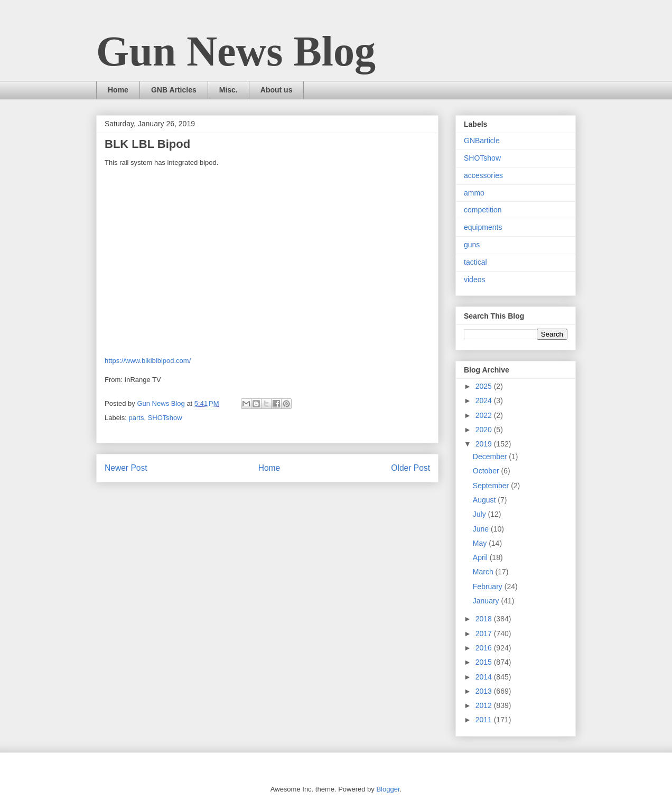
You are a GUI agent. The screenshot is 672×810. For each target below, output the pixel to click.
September (492, 486)
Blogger (388, 789)
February (489, 586)
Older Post (410, 468)
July (480, 514)
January (487, 601)
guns (472, 245)
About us (277, 90)
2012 (485, 705)
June (482, 529)
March (484, 572)
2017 (485, 634)
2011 (485, 720)
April (481, 557)
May (481, 543)
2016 (485, 648)
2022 (485, 415)
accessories (483, 175)
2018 (485, 619)
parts (137, 418)
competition (483, 210)
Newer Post (126, 468)
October (487, 471)
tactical (475, 262)
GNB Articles (174, 90)
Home (118, 90)
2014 (485, 677)
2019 (485, 444)
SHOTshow (165, 418)
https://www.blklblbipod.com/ (148, 361)
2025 (485, 386)
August (485, 500)
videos (474, 280)
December (491, 457)
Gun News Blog (236, 51)
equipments (483, 227)
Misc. (228, 90)
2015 (485, 662)
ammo (474, 193)
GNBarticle (482, 141)
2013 (485, 691)
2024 (485, 401)
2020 (485, 430)
